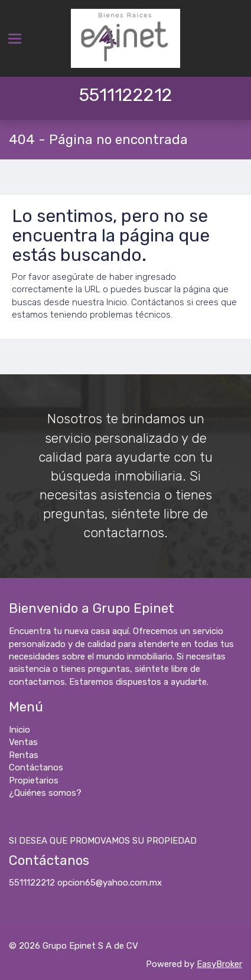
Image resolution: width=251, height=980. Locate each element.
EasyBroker (219, 964)
